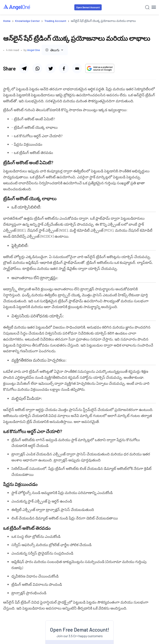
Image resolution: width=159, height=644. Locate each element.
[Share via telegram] (24, 68)
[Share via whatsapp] (37, 68)
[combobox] (55, 50)
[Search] (147, 7)
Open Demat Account (88, 7)
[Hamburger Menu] (154, 7)
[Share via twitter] (51, 68)
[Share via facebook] (64, 68)
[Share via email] (77, 68)
